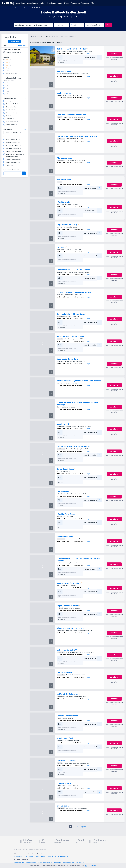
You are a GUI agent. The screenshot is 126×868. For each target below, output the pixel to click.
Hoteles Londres (31, 862)
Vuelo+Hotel (21, 3)
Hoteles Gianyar (40, 856)
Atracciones (75, 3)
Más (92, 3)
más (86, 866)
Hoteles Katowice (19, 862)
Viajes (42, 3)
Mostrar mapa (15, 41)
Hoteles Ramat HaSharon (45, 862)
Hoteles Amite (30, 856)
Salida (71, 22)
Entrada (56, 22)
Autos (60, 3)
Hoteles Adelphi (19, 856)
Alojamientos (51, 3)
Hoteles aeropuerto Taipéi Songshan (74, 862)
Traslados (85, 3)
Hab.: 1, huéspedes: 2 (93, 25)
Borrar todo (22, 45)
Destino (16, 22)
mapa (88, 54)
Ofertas (66, 3)
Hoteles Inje (58, 862)
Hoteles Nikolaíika (63, 856)
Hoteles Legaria (52, 856)
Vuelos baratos (33, 3)
